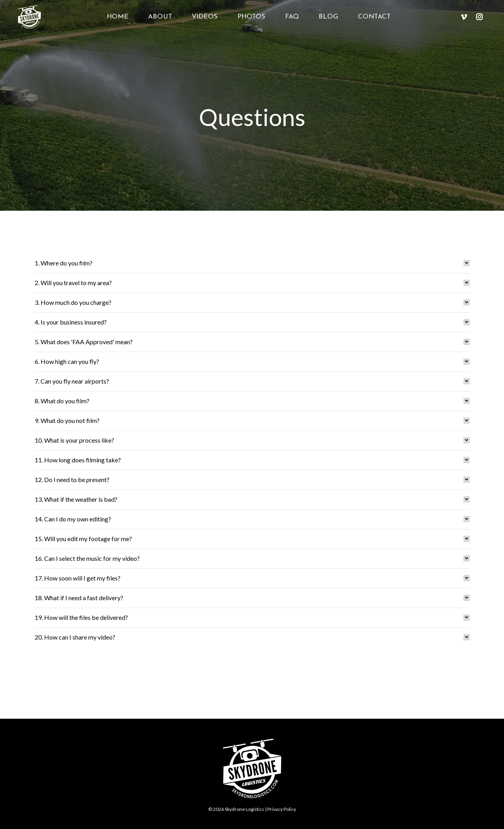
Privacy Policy (282, 809)
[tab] (252, 263)
